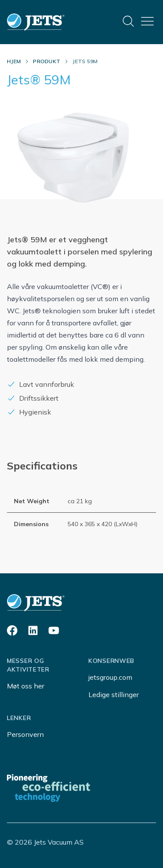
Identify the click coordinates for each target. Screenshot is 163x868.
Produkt (47, 61)
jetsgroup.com (110, 677)
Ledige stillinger (114, 694)
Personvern (25, 734)
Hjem (14, 61)
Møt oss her (26, 686)
